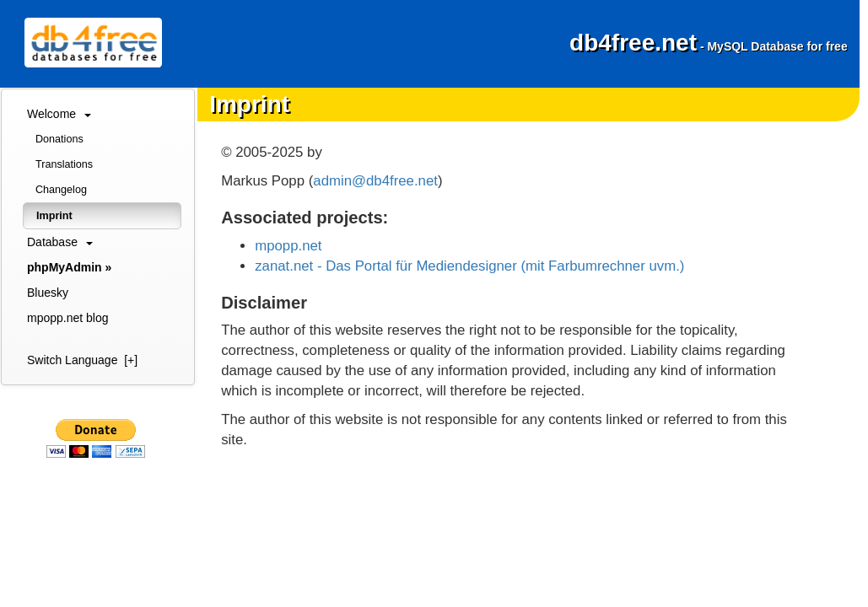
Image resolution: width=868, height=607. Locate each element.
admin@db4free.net (375, 181)
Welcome (59, 114)
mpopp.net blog (68, 318)
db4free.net (709, 43)
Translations (64, 164)
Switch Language (82, 360)
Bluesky (48, 293)
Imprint (54, 216)
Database (60, 242)
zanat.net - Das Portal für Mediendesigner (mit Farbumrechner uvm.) (469, 266)
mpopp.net (288, 246)
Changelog (61, 190)
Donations (59, 139)
